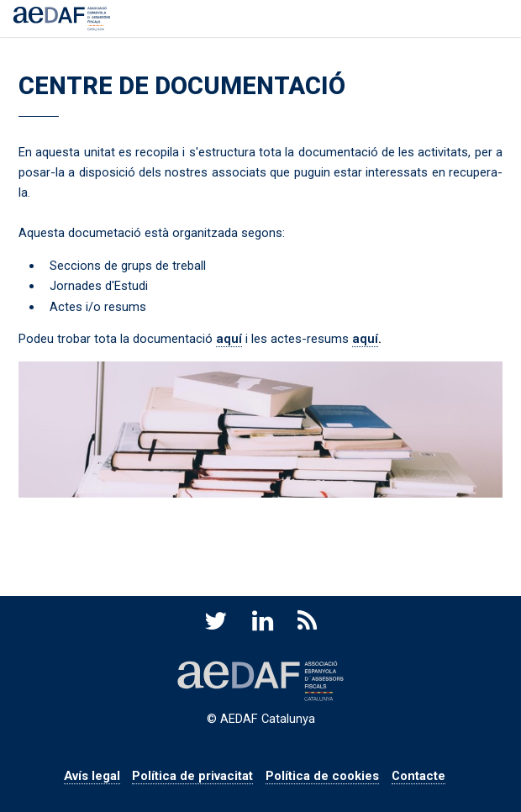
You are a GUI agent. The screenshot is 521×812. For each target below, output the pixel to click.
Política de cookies (322, 776)
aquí (229, 339)
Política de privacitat (192, 776)
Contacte (418, 776)
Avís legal (92, 776)
